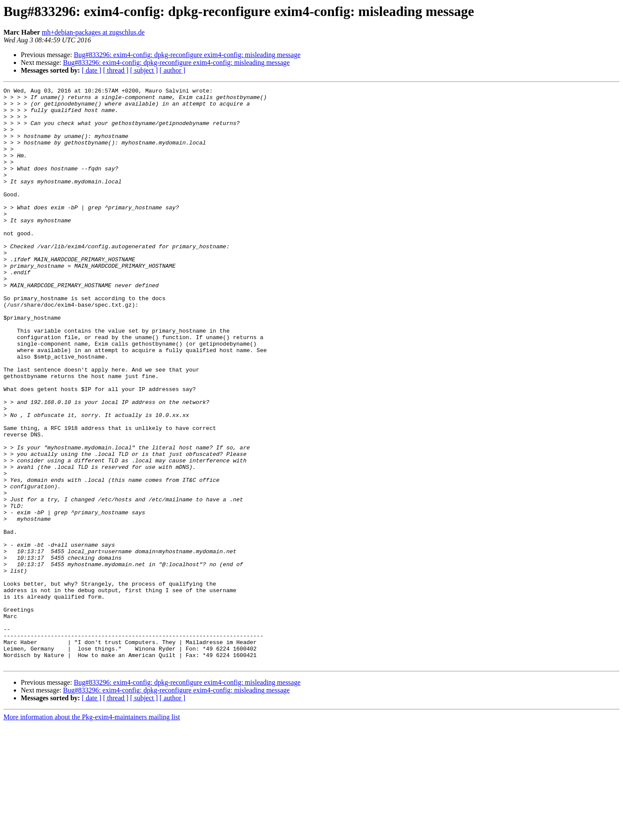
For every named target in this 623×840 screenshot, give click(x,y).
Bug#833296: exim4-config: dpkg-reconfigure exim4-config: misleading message (187, 55)
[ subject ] (144, 70)
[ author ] (173, 70)
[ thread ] (116, 70)
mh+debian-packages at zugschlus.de (93, 32)
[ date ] (92, 70)
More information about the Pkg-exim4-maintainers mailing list (92, 832)
